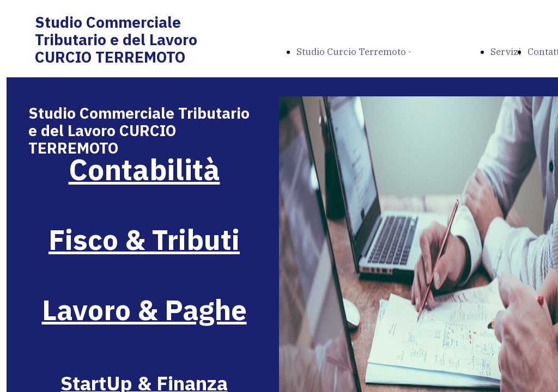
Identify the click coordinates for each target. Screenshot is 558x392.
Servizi (506, 52)
